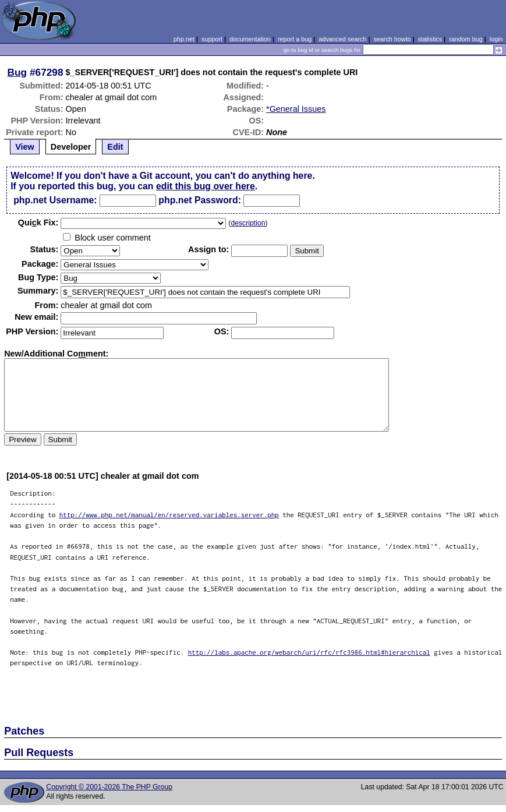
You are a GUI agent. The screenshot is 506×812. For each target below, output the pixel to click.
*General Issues (296, 109)
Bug (17, 72)
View (25, 147)
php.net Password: (200, 200)
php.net (184, 39)
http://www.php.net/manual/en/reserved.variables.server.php (169, 515)
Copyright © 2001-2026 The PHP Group (109, 787)
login (496, 39)
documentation (250, 39)
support (212, 39)
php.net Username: (55, 200)
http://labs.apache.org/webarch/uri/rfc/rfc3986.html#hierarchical (309, 652)
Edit (115, 147)
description (248, 223)
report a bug (295, 39)
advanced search (342, 39)
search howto (392, 39)
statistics (430, 39)
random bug (466, 39)
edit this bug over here (206, 186)
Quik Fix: (38, 223)
